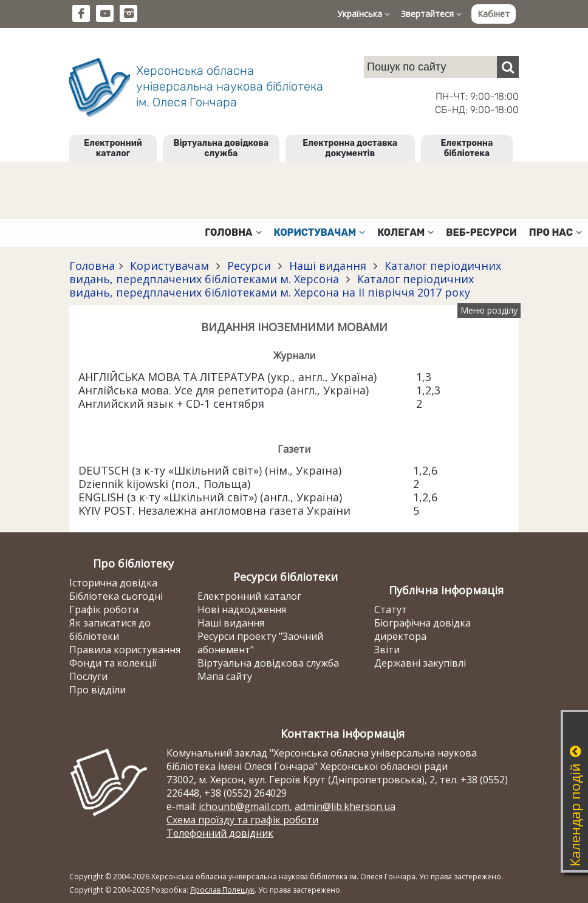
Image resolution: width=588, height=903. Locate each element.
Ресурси (249, 266)
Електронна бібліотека (467, 148)
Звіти (387, 650)
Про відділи (97, 690)
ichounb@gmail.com (244, 806)
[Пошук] (508, 67)
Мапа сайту (225, 676)
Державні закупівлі (420, 663)
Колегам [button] (405, 232)
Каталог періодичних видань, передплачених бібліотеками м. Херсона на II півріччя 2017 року (272, 286)
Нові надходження (242, 609)
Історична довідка (113, 583)
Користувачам (169, 266)
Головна (92, 266)
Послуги (88, 676)
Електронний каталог (113, 148)
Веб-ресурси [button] (481, 232)
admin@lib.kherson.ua (345, 806)
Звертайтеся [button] (431, 14)
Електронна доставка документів (350, 148)
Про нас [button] (556, 232)
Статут (391, 609)
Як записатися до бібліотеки (110, 630)
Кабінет (494, 14)
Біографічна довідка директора (422, 630)
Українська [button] (364, 14)
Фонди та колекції (113, 663)
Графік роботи (104, 609)
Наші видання (328, 266)
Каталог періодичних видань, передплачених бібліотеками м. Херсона (285, 272)
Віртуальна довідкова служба (221, 148)
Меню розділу (489, 310)
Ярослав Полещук (222, 890)
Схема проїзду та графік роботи (242, 820)
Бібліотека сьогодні (116, 596)
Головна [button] (233, 232)
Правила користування (125, 650)
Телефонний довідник (220, 833)
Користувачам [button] (320, 232)
